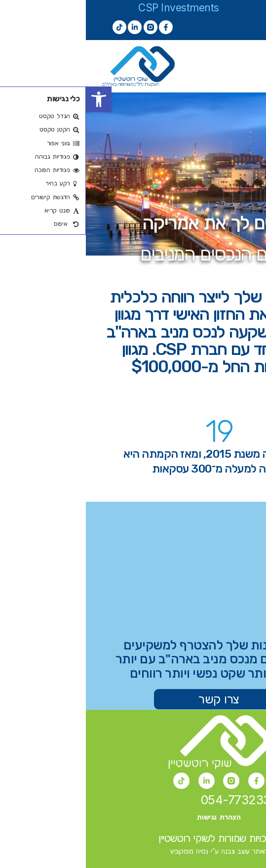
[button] (13, 99)
